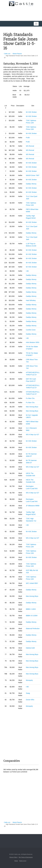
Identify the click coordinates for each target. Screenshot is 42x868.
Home (16, 861)
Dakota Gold (30, 648)
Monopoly (29, 680)
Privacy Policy (13, 857)
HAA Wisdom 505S (33, 342)
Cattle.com (7, 54)
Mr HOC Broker (31, 112)
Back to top (23, 861)
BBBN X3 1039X (32, 616)
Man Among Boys (32, 407)
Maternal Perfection (33, 629)
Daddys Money (31, 184)
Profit (28, 138)
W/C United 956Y (32, 583)
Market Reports (17, 54)
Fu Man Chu (30, 398)
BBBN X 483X (31, 609)
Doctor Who (30, 700)
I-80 (27, 271)
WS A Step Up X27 (33, 435)
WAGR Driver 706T (33, 175)
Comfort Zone (31, 330)
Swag (28, 693)
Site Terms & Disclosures (26, 857)
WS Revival (30, 146)
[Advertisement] (21, 734)
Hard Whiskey (31, 300)
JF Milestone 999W (33, 506)
